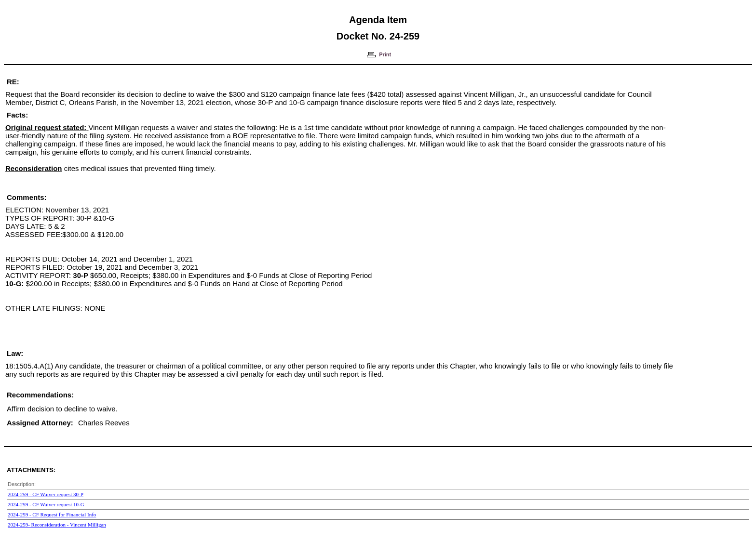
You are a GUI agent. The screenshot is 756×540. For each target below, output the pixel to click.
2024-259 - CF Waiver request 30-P (46, 494)
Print (385, 54)
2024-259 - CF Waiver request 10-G (46, 504)
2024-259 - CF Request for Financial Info (52, 514)
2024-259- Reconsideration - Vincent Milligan (57, 525)
